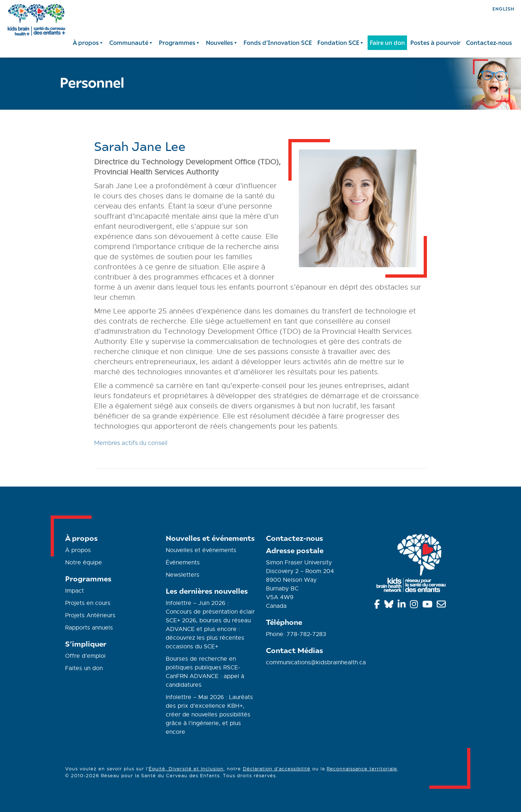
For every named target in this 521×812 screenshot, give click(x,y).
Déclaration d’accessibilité (277, 769)
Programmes (180, 43)
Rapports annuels (89, 628)
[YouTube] (429, 606)
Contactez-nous (489, 43)
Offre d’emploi (85, 656)
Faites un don (84, 668)
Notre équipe (84, 563)
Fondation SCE (341, 43)
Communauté (131, 43)
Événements (183, 563)
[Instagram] (415, 606)
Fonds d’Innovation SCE (278, 43)
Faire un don (387, 43)
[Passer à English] (503, 8)
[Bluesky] (390, 606)
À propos (88, 43)
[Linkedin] (403, 606)
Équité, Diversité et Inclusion (186, 769)
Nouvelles (222, 43)
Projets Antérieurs (90, 615)
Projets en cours (88, 603)
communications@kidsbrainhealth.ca (316, 662)
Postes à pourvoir (435, 43)
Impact (75, 591)
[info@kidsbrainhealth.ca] (442, 606)
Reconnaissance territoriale (362, 769)
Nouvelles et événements (201, 550)
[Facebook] (378, 606)
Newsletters (183, 575)
